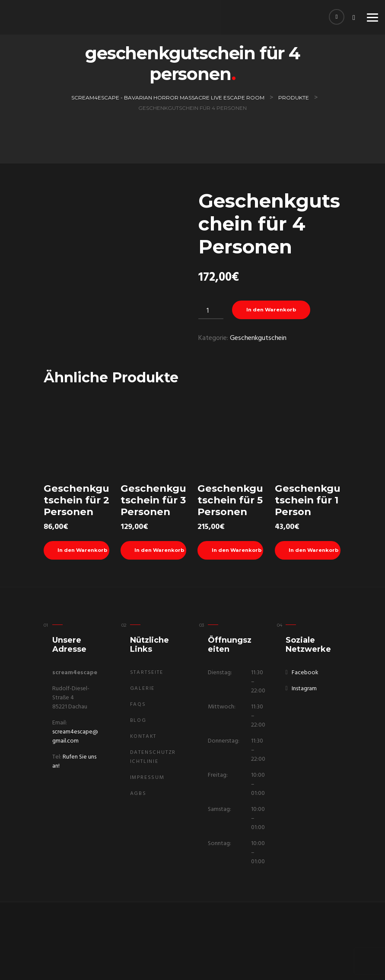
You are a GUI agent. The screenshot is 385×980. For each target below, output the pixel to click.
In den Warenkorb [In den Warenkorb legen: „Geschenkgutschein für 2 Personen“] (84, 551)
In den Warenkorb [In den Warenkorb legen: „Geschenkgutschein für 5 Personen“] (238, 551)
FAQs (138, 705)
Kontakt (143, 737)
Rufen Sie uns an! (74, 762)
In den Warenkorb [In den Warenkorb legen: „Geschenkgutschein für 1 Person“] (315, 551)
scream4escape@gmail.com (75, 737)
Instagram (304, 689)
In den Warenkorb (273, 310)
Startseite (147, 673)
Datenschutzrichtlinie (153, 757)
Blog (138, 721)
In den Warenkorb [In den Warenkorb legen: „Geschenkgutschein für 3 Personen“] (161, 551)
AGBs (138, 794)
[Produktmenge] (211, 311)
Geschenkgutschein (258, 339)
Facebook (305, 673)
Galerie (143, 689)
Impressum (147, 778)
